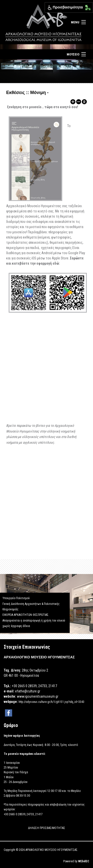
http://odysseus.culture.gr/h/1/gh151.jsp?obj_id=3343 (51, 702)
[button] (87, 6)
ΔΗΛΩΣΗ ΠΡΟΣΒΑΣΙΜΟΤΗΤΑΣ (47, 828)
